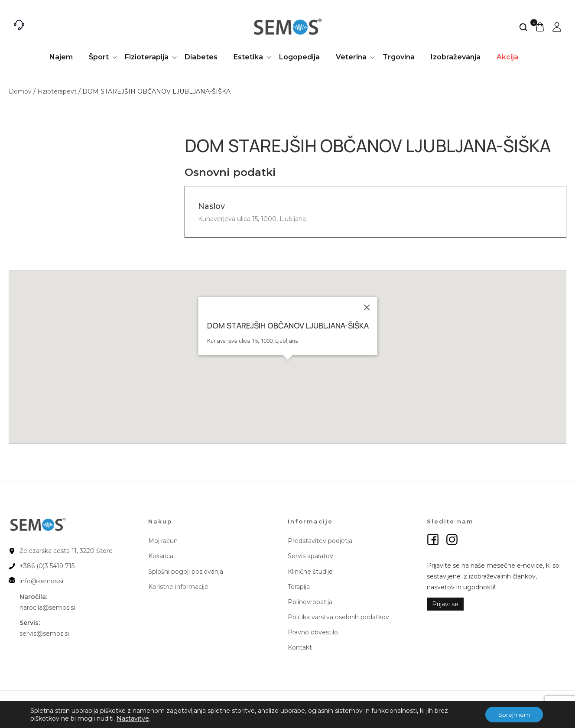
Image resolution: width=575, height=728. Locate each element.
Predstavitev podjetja (320, 541)
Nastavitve (133, 718)
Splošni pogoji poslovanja (186, 572)
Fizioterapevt (57, 91)
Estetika (248, 57)
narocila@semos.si (47, 608)
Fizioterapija (147, 57)
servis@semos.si (44, 634)
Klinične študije (310, 572)
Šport (99, 57)
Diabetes (201, 57)
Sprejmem (514, 715)
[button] (288, 365)
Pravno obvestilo (313, 632)
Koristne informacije (178, 587)
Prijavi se (445, 604)
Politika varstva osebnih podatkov (338, 617)
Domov (20, 91)
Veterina (351, 57)
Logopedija (299, 57)
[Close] (367, 307)
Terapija (299, 587)
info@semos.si (41, 581)
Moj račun (163, 541)
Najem (61, 57)
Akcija (507, 57)
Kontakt (300, 647)
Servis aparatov (310, 556)
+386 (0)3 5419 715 (47, 566)
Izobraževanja (456, 57)
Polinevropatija (310, 602)
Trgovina (399, 57)
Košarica (161, 556)
